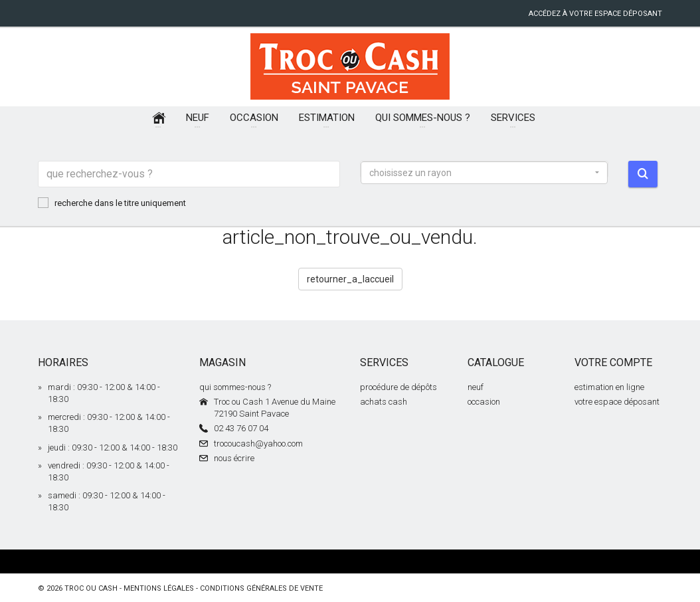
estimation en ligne (609, 387)
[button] (484, 173)
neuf (476, 387)
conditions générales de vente (261, 588)
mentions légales (159, 588)
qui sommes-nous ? (235, 387)
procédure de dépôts (398, 387)
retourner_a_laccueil (350, 279)
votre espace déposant (617, 402)
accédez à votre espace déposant (595, 14)
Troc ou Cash (91, 588)
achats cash (384, 402)
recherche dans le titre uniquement (112, 203)
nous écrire (234, 458)
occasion (484, 402)
